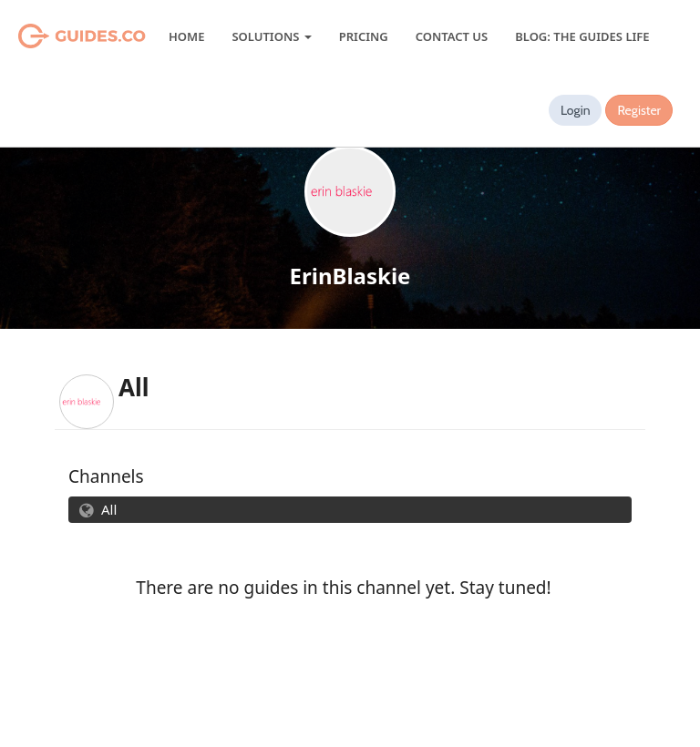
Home (186, 36)
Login (576, 110)
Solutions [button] (271, 36)
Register (639, 110)
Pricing (364, 36)
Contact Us (452, 36)
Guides (59, 36)
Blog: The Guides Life (582, 36)
